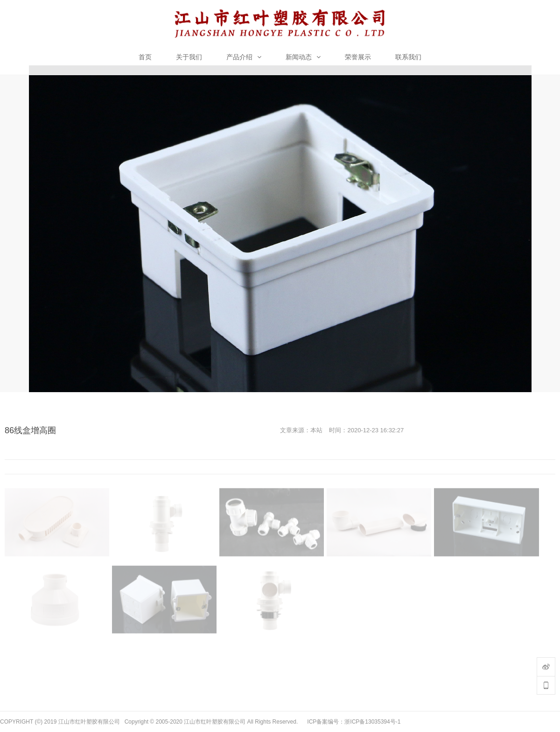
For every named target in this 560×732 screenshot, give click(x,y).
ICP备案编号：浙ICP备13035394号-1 (354, 722)
